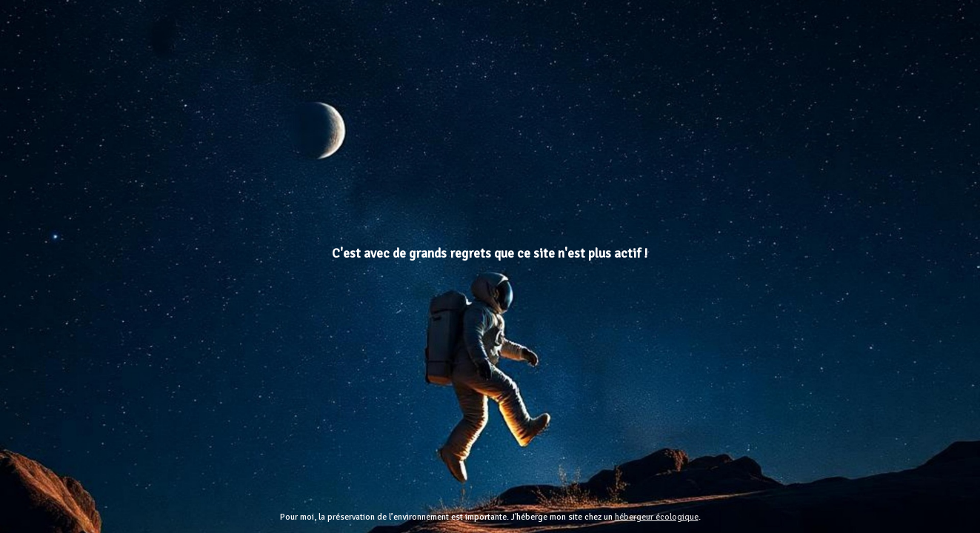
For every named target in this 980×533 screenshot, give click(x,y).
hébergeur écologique (657, 517)
